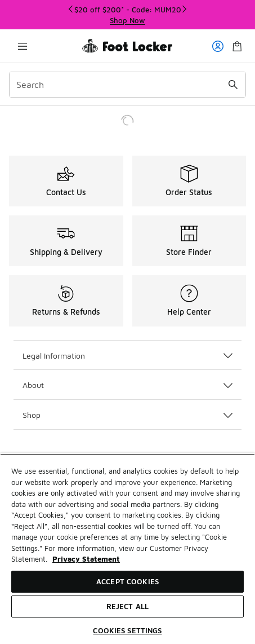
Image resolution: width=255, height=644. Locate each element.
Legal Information (127, 356)
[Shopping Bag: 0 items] (237, 46)
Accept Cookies (127, 581)
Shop (127, 415)
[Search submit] (233, 85)
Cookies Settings (127, 630)
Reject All (127, 606)
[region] (127, 549)
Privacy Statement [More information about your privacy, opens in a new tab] (86, 559)
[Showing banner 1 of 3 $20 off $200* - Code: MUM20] (128, 15)
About (127, 385)
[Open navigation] (23, 46)
